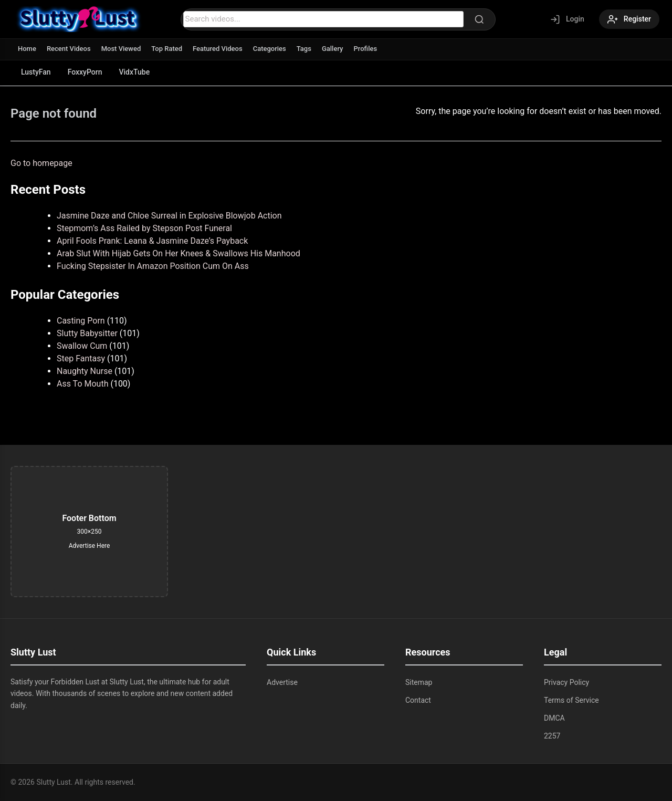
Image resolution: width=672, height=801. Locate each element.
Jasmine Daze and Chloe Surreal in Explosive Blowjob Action (169, 216)
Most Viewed (121, 49)
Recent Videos (69, 49)
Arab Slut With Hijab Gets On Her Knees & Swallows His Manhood (178, 253)
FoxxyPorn (85, 72)
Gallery (333, 49)
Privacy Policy (566, 682)
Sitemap (419, 682)
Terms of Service (571, 700)
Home (27, 49)
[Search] (479, 19)
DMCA (554, 718)
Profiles (365, 49)
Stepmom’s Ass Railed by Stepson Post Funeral (144, 228)
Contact (418, 700)
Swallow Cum (82, 346)
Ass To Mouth (82, 384)
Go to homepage (41, 163)
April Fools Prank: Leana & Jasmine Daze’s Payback (152, 241)
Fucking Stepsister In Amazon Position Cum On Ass (153, 266)
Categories (270, 49)
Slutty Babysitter (87, 333)
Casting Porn (81, 321)
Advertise (282, 682)
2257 (552, 736)
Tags (304, 49)
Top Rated (167, 49)
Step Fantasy (81, 358)
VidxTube (135, 72)
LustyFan (36, 72)
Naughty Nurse (85, 371)
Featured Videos (218, 49)
